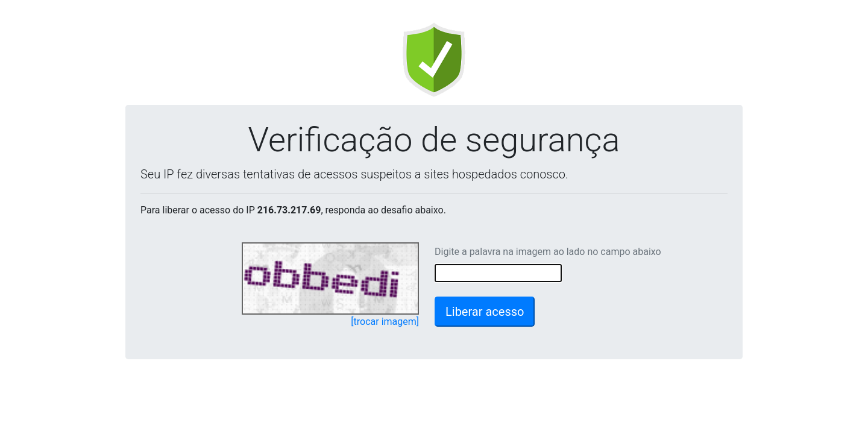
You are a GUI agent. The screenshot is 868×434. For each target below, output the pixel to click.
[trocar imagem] (385, 322)
